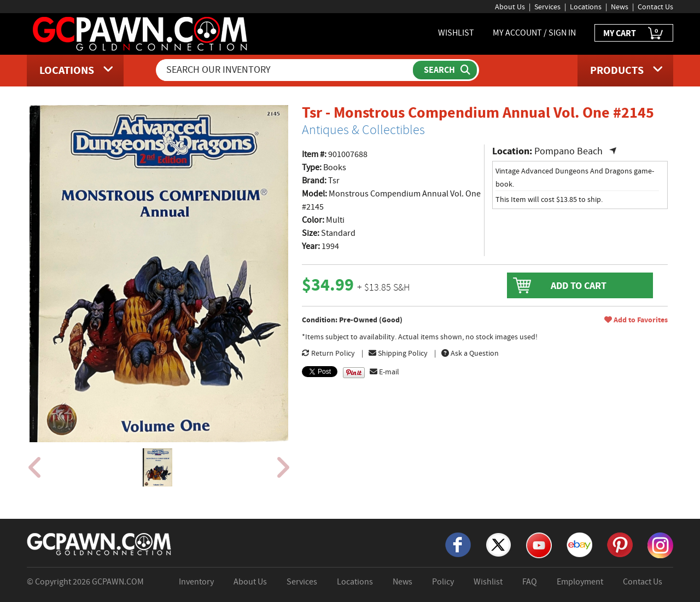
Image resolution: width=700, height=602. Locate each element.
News (620, 7)
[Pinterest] (620, 544)
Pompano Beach (568, 151)
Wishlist (488, 582)
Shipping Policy (398, 353)
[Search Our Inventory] (285, 70)
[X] (498, 544)
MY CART (634, 34)
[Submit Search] (445, 70)
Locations (586, 7)
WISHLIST (456, 33)
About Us (510, 7)
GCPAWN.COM (118, 582)
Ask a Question (470, 353)
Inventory (196, 582)
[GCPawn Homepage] (141, 33)
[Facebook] (458, 544)
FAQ (530, 582)
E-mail (384, 372)
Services (547, 7)
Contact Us (655, 7)
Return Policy (328, 353)
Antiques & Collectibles (363, 130)
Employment (580, 582)
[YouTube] (539, 545)
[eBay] (579, 544)
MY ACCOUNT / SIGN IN (534, 33)
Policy (443, 582)
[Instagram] (660, 545)
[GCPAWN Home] (100, 543)
